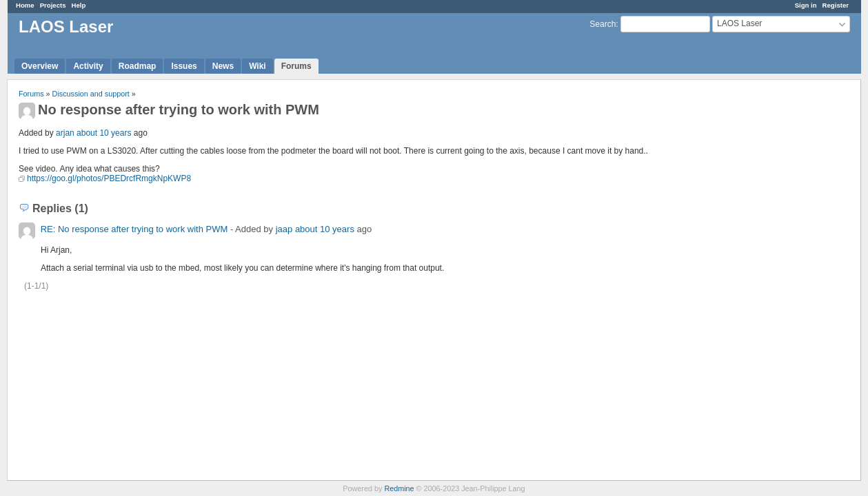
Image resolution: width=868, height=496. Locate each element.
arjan (65, 133)
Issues (184, 66)
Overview (40, 66)
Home (25, 5)
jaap (284, 229)
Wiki (258, 66)
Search (603, 24)
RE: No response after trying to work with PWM (134, 229)
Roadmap (138, 66)
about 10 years (104, 133)
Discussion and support (91, 94)
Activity (88, 66)
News (223, 66)
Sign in (806, 5)
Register (836, 5)
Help (79, 5)
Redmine (399, 488)
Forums (296, 66)
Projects (53, 5)
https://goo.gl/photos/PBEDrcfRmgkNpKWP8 (109, 178)
